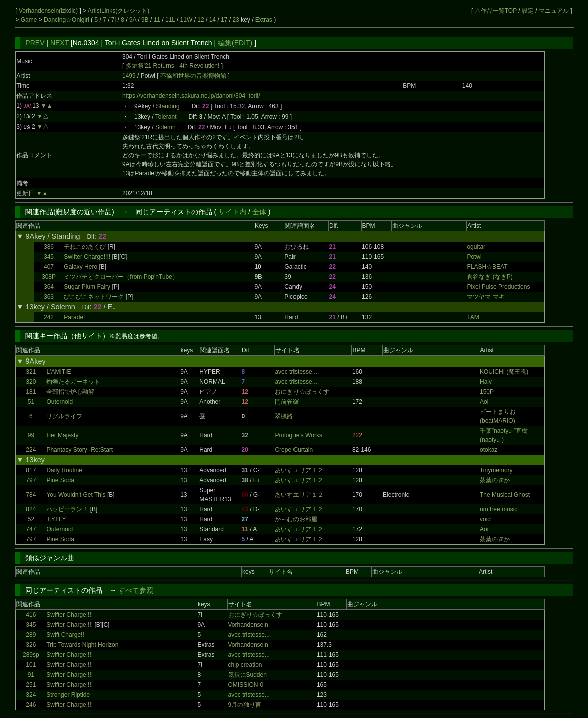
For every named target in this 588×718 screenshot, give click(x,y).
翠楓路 (284, 416)
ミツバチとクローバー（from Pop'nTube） (121, 277)
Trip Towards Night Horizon (82, 645)
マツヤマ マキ (486, 297)
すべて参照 (136, 590)
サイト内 (232, 212)
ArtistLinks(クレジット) (118, 11)
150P (487, 392)
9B (145, 20)
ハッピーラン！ (67, 509)
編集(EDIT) (235, 43)
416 (31, 615)
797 (31, 480)
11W (187, 20)
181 (31, 392)
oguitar (476, 247)
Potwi (474, 257)
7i (113, 20)
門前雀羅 (287, 402)
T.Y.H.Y (56, 519)
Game (30, 20)
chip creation (245, 665)
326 (31, 645)
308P (49, 277)
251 (31, 685)
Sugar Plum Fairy (87, 287)
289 (31, 635)
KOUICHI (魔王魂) (504, 372)
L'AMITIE (58, 372)
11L (170, 20)
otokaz (489, 450)
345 (49, 257)
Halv (486, 382)
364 (49, 287)
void (485, 519)
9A (133, 20)
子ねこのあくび (85, 247)
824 (31, 509)
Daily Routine (64, 470)
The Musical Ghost (505, 495)
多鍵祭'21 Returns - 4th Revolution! (173, 66)
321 (31, 372)
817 (31, 470)
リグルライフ (64, 416)
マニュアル (554, 11)
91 (31, 675)
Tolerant (166, 117)
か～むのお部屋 (296, 519)
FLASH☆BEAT (487, 267)
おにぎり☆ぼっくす (302, 392)
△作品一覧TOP (496, 11)
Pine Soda (60, 480)
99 (31, 435)
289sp (31, 655)
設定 (528, 11)
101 (31, 665)
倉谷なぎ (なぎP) (490, 277)
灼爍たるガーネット (73, 382)
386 (49, 247)
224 (31, 450)
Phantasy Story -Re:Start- (80, 450)
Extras (264, 20)
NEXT (59, 43)
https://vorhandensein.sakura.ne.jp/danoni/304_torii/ (191, 96)
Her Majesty (62, 435)
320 (31, 382)
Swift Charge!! (65, 635)
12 (201, 20)
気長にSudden (248, 675)
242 (49, 317)
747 (31, 529)
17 (224, 20)
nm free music (499, 509)
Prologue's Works (298, 435)
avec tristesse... (296, 372)
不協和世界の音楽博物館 (194, 76)
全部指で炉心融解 (70, 392)
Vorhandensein (248, 625)
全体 (259, 212)
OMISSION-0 (246, 685)
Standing (168, 106)
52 (31, 519)
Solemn (166, 127)
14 (213, 20)
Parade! (74, 317)
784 (31, 495)
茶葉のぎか (495, 480)
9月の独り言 (245, 705)
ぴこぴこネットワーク (94, 297)
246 (31, 705)
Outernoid (59, 402)
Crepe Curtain (294, 450)
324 (31, 695)
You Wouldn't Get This (76, 495)
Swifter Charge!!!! (87, 257)
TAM (473, 317)
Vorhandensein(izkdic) (49, 11)
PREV (35, 43)
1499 (129, 76)
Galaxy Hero (80, 267)
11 (157, 20)
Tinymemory (496, 470)
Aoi (484, 402)
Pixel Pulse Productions (498, 287)
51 (31, 402)
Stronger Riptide (68, 695)
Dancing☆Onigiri (67, 20)
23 (236, 20)
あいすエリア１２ (299, 470)
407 (49, 267)
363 (49, 297)
